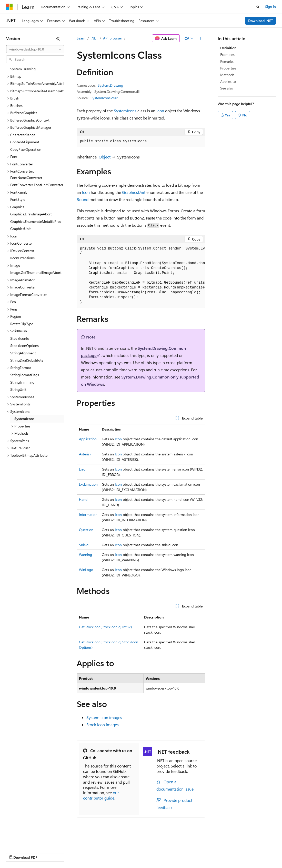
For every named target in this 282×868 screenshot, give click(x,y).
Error (83, 469)
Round (83, 199)
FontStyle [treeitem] (18, 199)
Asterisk (85, 454)
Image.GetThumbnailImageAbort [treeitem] (36, 272)
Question (86, 530)
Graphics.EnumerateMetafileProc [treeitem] (36, 221)
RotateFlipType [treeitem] (22, 324)
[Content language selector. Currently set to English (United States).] (30, 840)
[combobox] (35, 49)
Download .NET (261, 21)
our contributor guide (101, 795)
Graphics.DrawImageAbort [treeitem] (31, 214)
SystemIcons (125, 111)
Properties (228, 68)
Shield (84, 545)
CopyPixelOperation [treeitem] (26, 149)
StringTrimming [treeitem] (22, 382)
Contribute (92, 852)
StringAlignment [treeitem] (23, 353)
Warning (85, 555)
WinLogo (86, 570)
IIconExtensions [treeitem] (22, 258)
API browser (113, 38)
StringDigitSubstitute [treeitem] (27, 360)
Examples (227, 54)
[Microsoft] (9, 7)
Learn (81, 38)
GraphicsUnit (134, 192)
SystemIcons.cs (103, 98)
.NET (94, 38)
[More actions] (201, 38)
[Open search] (258, 7)
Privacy (112, 852)
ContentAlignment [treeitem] (25, 142)
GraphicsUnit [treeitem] (21, 229)
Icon (160, 111)
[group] (141, 276)
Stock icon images (103, 725)
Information (88, 515)
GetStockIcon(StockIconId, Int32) (105, 627)
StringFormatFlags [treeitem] (25, 375)
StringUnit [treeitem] (18, 389)
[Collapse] (58, 38)
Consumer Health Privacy (147, 852)
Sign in (270, 7)
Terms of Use (187, 852)
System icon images (104, 717)
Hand (83, 499)
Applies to (228, 81)
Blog (70, 852)
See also (227, 88)
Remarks (227, 61)
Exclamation (88, 484)
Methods (227, 75)
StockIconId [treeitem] (20, 338)
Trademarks (213, 852)
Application (88, 439)
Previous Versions (47, 852)
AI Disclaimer (16, 852)
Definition (228, 48)
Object (105, 157)
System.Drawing (110, 85)
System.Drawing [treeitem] (23, 69)
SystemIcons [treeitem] (24, 419)
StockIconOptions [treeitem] (24, 346)
